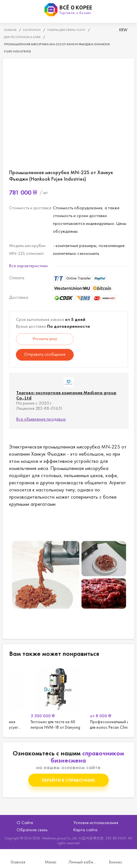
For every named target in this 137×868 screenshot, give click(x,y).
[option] (39, 697)
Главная (18, 862)
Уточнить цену (45, 339)
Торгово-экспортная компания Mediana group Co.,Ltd (66, 395)
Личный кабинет (83, 862)
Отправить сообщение (45, 354)
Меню (51, 862)
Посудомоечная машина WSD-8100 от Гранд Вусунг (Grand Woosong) (39, 697)
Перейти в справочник (68, 780)
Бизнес (116, 862)
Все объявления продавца (41, 419)
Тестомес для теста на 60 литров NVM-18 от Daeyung (98, 697)
